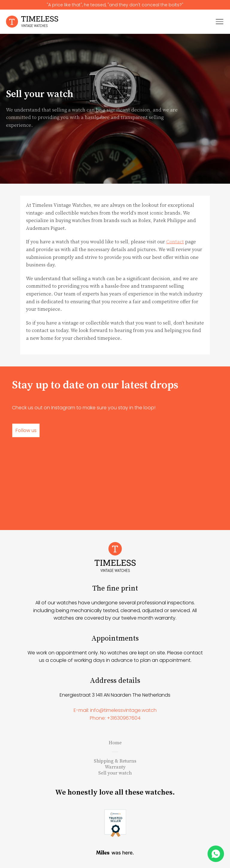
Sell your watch (115, 773)
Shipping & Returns (115, 761)
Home (115, 743)
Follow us (26, 430)
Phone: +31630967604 (115, 718)
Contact (175, 242)
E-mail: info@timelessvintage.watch (115, 710)
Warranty (115, 767)
